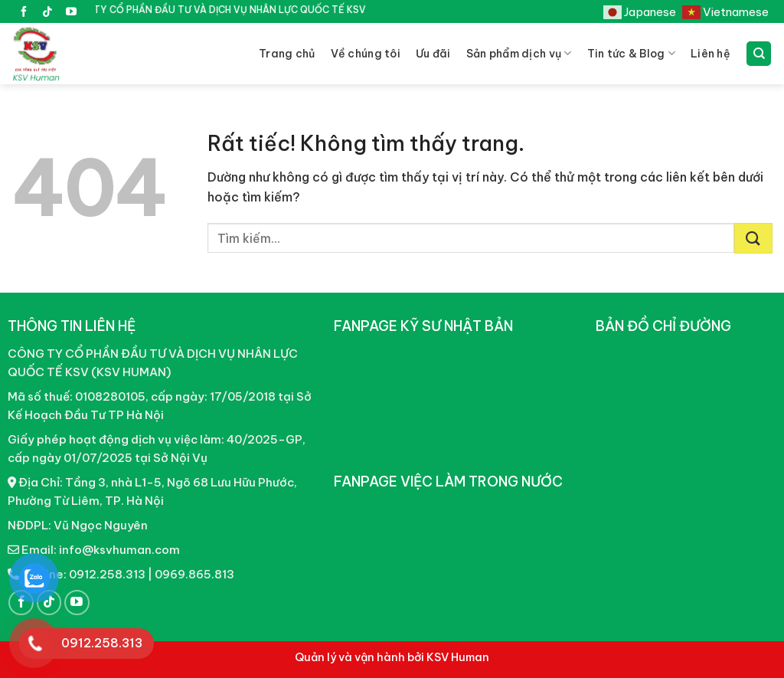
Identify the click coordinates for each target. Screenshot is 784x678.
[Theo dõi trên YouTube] (71, 13)
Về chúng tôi (366, 54)
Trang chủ (287, 54)
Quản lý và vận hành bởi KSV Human (392, 657)
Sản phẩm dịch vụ (519, 53)
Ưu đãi (433, 54)
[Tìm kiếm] (759, 54)
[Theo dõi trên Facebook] (24, 13)
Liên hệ (710, 54)
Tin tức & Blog (631, 53)
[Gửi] (753, 238)
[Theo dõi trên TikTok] (47, 13)
